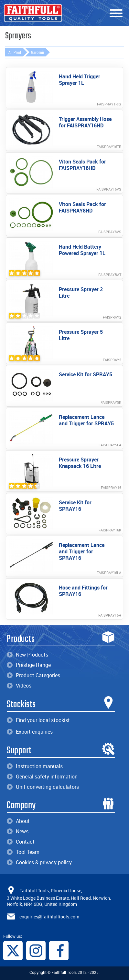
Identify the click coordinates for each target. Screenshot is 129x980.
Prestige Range (29, 665)
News (18, 831)
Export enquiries (30, 732)
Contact (21, 842)
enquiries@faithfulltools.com (49, 917)
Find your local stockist (38, 720)
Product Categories (33, 675)
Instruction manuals (35, 766)
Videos (19, 686)
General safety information (42, 777)
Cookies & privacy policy (39, 862)
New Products (27, 655)
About (18, 821)
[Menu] (116, 14)
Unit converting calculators (43, 787)
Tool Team (23, 852)
